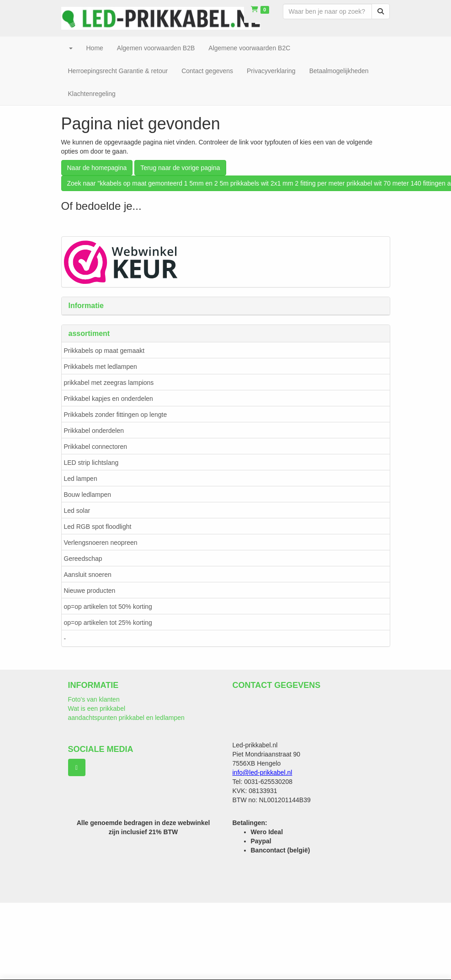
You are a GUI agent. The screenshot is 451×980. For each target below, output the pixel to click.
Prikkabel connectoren (96, 447)
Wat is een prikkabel (97, 708)
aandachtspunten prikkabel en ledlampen (126, 718)
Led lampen (81, 479)
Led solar (77, 511)
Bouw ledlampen (88, 495)
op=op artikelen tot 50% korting (108, 607)
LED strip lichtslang (91, 463)
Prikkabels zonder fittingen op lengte (116, 415)
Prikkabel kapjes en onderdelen (109, 399)
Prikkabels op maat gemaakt (104, 351)
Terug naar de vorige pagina (180, 168)
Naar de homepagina (97, 168)
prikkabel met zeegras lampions (109, 383)
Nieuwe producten (90, 591)
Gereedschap (83, 559)
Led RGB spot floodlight (98, 527)
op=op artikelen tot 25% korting (108, 623)
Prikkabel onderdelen (94, 431)
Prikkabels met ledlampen (101, 367)
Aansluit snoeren (88, 575)
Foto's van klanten (94, 699)
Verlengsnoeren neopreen (101, 543)
